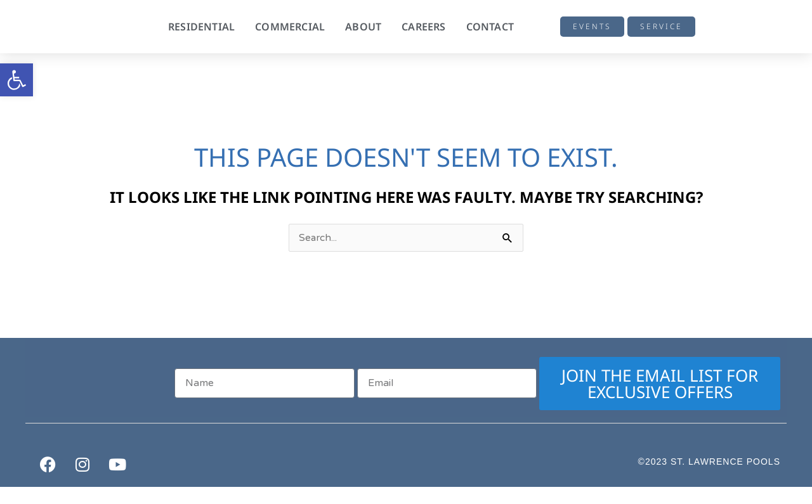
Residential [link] (201, 27)
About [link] (363, 27)
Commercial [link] (290, 27)
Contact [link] (490, 27)
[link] (16, 80)
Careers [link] (423, 27)
